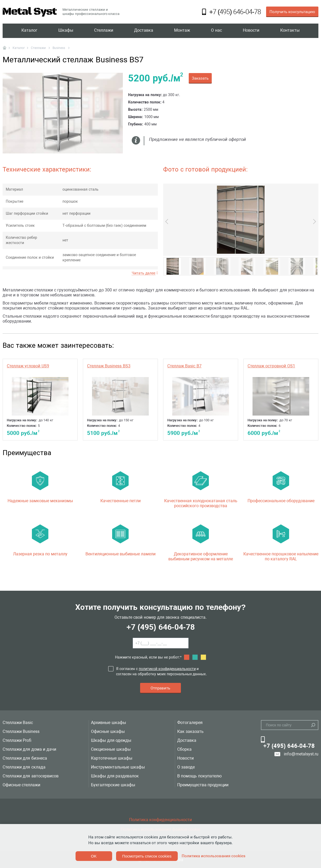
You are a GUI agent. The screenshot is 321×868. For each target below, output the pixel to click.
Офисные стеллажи (21, 785)
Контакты (290, 31)
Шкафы (66, 31)
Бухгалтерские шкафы (113, 785)
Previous (168, 222)
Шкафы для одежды (111, 740)
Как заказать (190, 731)
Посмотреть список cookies (147, 856)
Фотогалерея (190, 723)
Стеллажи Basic (18, 723)
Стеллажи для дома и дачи (29, 749)
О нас (216, 31)
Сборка (184, 749)
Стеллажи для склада (24, 767)
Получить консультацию (292, 12)
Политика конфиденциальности (160, 820)
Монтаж (182, 31)
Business (59, 48)
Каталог (29, 31)
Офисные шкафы (108, 731)
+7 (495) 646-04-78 (160, 627)
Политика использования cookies (214, 856)
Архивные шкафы (108, 723)
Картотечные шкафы (111, 758)
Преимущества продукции (203, 785)
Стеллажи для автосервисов (31, 776)
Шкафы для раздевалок (115, 776)
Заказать (200, 78)
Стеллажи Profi (17, 740)
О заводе (186, 767)
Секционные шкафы (111, 749)
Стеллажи (104, 31)
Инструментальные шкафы (118, 767)
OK (94, 856)
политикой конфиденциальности (167, 669)
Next (313, 222)
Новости (251, 31)
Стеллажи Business (21, 731)
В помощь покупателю (199, 776)
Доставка (144, 31)
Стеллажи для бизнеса (25, 758)
